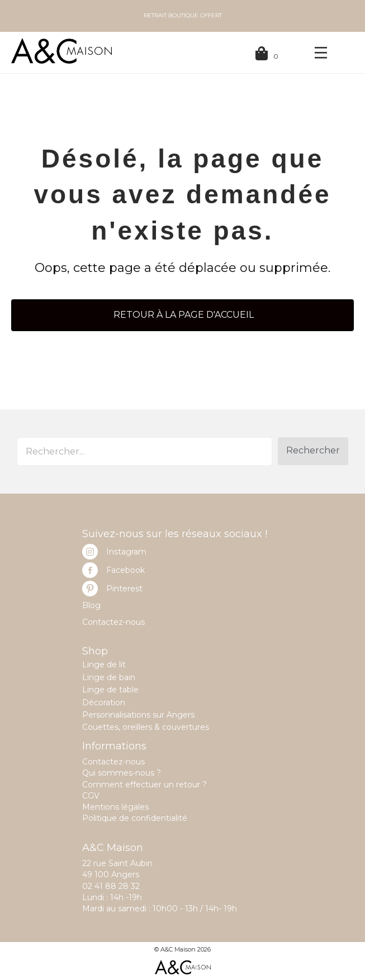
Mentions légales (115, 807)
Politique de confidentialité (135, 818)
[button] (313, 451)
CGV (91, 796)
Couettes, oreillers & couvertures (146, 727)
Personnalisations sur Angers (138, 715)
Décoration (104, 702)
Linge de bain (109, 677)
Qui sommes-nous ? (122, 773)
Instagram (126, 552)
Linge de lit (104, 665)
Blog (91, 605)
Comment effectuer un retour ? (144, 785)
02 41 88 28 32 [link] (111, 886)
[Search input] (144, 451)
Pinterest (124, 589)
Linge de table (110, 690)
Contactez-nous (113, 622)
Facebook (125, 570)
